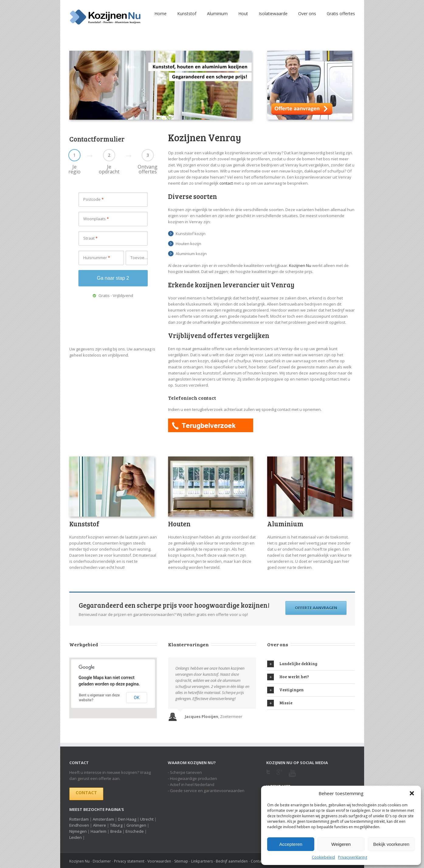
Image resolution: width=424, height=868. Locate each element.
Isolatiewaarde (273, 14)
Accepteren (291, 844)
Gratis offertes (341, 14)
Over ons (307, 14)
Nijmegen (78, 831)
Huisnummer (97, 258)
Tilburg (116, 825)
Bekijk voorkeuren (391, 844)
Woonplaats (96, 219)
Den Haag (127, 819)
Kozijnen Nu (300, 265)
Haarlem (98, 831)
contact (226, 183)
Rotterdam (79, 819)
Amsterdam (103, 819)
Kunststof (187, 14)
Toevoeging (139, 258)
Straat (90, 238)
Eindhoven (79, 825)
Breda (116, 831)
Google (279, 776)
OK (136, 698)
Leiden (76, 837)
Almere (100, 825)
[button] (412, 793)
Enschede (135, 831)
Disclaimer (102, 861)
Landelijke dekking (292, 664)
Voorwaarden (159, 861)
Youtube (292, 777)
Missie (280, 703)
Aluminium (217, 14)
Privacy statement (129, 861)
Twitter (268, 774)
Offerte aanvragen (316, 608)
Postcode (93, 199)
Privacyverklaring (353, 857)
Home (160, 14)
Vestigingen (285, 690)
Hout (243, 14)
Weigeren (341, 844)
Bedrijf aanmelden (232, 861)
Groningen (136, 825)
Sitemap (181, 861)
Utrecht (147, 819)
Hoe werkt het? (288, 677)
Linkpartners (202, 861)
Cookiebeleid (323, 857)
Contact (86, 793)
